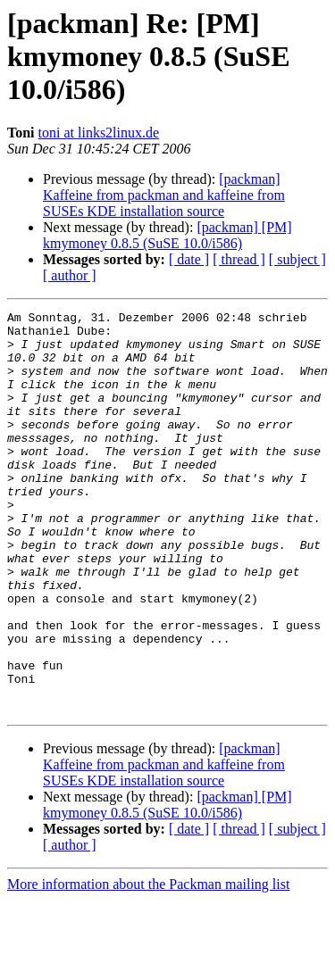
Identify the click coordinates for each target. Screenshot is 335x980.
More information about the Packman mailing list (148, 964)
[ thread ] (239, 259)
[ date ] (189, 259)
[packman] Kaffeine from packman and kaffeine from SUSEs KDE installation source (164, 195)
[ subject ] (297, 259)
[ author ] (70, 275)
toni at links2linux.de (99, 133)
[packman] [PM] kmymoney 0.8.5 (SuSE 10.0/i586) (167, 235)
